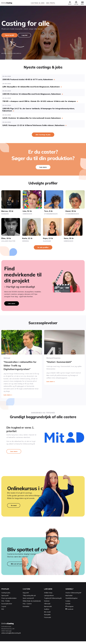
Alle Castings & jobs (43, 135)
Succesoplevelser (7, 606)
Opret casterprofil (28, 601)
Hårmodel (47, 606)
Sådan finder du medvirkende (32, 604)
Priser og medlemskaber (9, 601)
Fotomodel (47, 620)
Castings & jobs (38, 3)
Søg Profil (51, 3)
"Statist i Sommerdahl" (60, 362)
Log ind (24, 35)
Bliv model (47, 615)
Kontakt (68, 606)
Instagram (69, 609)
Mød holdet (69, 598)
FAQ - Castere (27, 606)
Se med (14, 507)
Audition (47, 612)
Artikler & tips (48, 595)
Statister (47, 604)
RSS (3, 612)
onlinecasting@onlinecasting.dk (12, 636)
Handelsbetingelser (72, 601)
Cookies (68, 604)
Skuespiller (47, 617)
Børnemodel (48, 609)
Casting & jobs (6, 595)
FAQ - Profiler (6, 604)
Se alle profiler (43, 248)
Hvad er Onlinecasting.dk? (73, 595)
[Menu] (82, 3)
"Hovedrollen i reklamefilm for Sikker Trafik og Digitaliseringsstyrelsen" (20, 366)
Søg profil (26, 595)
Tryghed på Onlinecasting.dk (53, 601)
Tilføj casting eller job (29, 598)
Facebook (69, 612)
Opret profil (9, 35)
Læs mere (43, 167)
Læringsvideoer (49, 598)
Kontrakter (26, 609)
